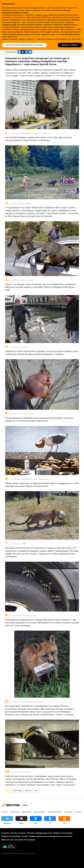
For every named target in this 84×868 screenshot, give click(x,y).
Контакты (22, 833)
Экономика (39, 812)
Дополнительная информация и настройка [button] (24, 45)
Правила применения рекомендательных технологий (50, 836)
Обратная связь (7, 840)
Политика (15, 812)
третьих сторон (42, 15)
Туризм (78, 812)
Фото (8, 790)
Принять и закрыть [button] (70, 45)
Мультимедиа (17, 790)
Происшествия (54, 812)
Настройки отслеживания (25, 840)
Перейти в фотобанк (37, 702)
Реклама (14, 833)
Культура (68, 812)
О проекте (5, 833)
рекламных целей (9, 25)
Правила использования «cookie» (15, 836)
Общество (27, 812)
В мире (4, 812)
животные (28, 790)
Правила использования (63, 833)
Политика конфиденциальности (39, 833)
